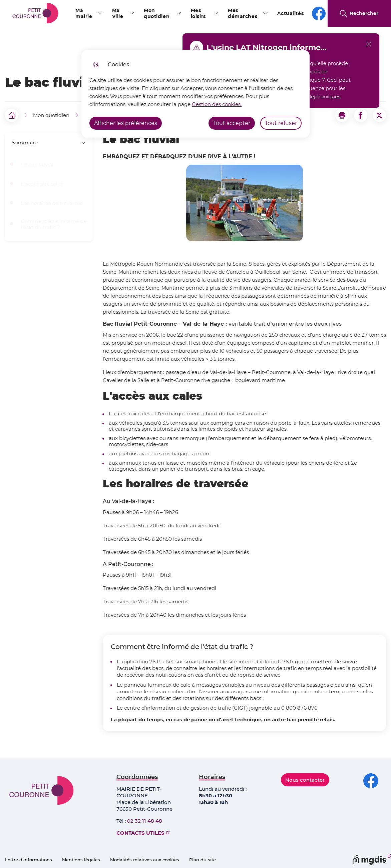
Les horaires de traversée (52, 203)
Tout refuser (281, 123)
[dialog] (195, 94)
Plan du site (203, 860)
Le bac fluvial (37, 165)
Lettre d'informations (29, 860)
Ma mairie (84, 13)
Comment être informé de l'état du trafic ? (54, 224)
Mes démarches (243, 13)
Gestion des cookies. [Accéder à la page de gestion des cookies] (217, 104)
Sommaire (49, 142)
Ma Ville (118, 13)
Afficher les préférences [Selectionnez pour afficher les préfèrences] (126, 123)
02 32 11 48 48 (145, 821)
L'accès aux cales (42, 184)
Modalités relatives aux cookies (145, 860)
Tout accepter (232, 123)
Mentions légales (81, 860)
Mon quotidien (157, 13)
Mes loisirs (198, 13)
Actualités (291, 13)
